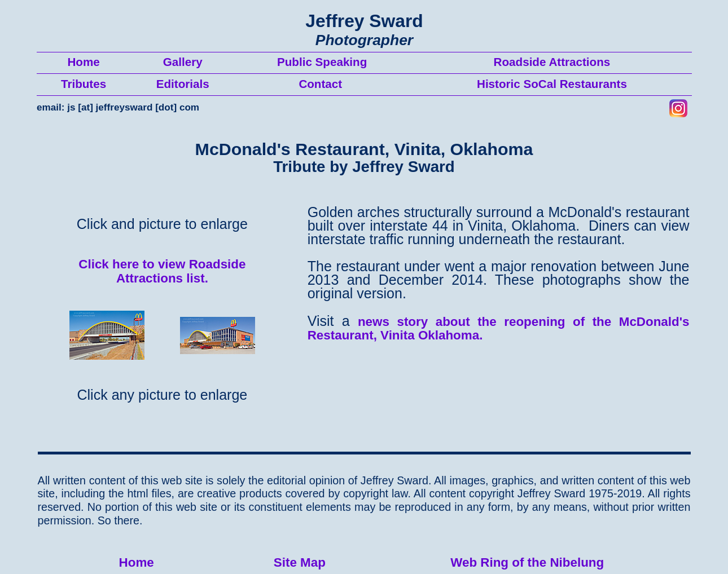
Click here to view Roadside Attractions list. (162, 271)
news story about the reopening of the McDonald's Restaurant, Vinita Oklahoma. (499, 329)
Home (137, 562)
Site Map (300, 562)
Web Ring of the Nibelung (527, 562)
